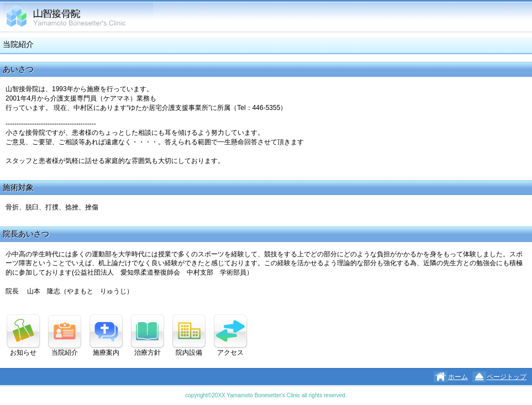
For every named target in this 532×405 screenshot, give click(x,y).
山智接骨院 (78, 17)
